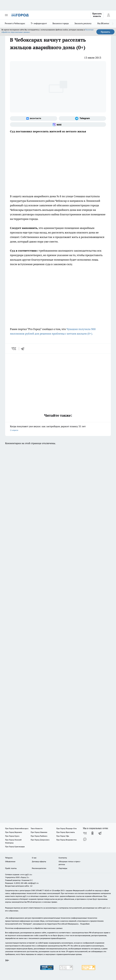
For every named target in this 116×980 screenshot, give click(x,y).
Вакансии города (61, 23)
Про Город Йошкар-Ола (66, 828)
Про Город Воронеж (14, 832)
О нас (34, 858)
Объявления (10, 861)
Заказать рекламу (83, 23)
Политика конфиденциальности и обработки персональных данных (34, 928)
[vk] (14, 349)
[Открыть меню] (6, 15)
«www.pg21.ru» (26, 874)
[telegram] (24, 349)
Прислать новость (97, 15)
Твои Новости (37, 828)
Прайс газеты (11, 868)
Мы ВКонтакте (104, 23)
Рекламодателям (39, 868)
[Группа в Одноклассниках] (92, 833)
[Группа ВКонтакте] (34, 118)
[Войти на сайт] (108, 15)
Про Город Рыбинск (39, 836)
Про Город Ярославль (66, 832)
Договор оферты (39, 861)
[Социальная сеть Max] (58, 124)
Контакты (63, 858)
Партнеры (63, 868)
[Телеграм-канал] (82, 118)
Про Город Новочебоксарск (17, 828)
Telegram (9, 858)
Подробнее (85, 924)
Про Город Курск (12, 836)
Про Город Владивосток (66, 840)
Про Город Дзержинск (40, 840)
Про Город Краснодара (15, 847)
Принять (105, 32)
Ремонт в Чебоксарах (15, 23)
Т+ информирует (39, 23)
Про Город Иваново (39, 832)
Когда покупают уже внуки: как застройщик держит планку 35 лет (58, 429)
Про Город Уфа (63, 836)
